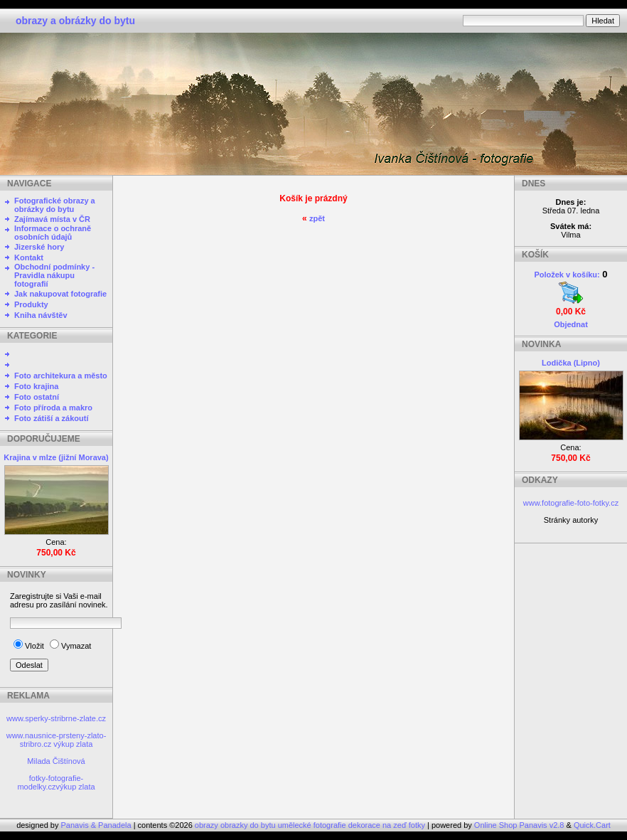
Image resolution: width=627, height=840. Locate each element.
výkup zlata (73, 744)
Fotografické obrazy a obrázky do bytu (55, 205)
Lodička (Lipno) (571, 363)
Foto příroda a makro (53, 408)
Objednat (571, 324)
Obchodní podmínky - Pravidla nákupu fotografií (54, 275)
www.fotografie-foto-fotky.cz (571, 503)
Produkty (31, 304)
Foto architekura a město (61, 376)
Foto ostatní (37, 397)
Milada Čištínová (56, 761)
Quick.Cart (592, 825)
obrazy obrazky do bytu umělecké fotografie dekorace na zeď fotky (311, 825)
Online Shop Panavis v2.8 (519, 825)
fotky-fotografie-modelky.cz (50, 782)
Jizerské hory (39, 247)
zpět (317, 218)
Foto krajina (36, 386)
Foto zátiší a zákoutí (52, 418)
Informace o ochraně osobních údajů (53, 233)
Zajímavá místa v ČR (52, 219)
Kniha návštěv (41, 315)
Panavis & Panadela (97, 825)
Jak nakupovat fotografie (60, 294)
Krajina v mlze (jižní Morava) (56, 457)
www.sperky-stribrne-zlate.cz (56, 718)
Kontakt (29, 257)
